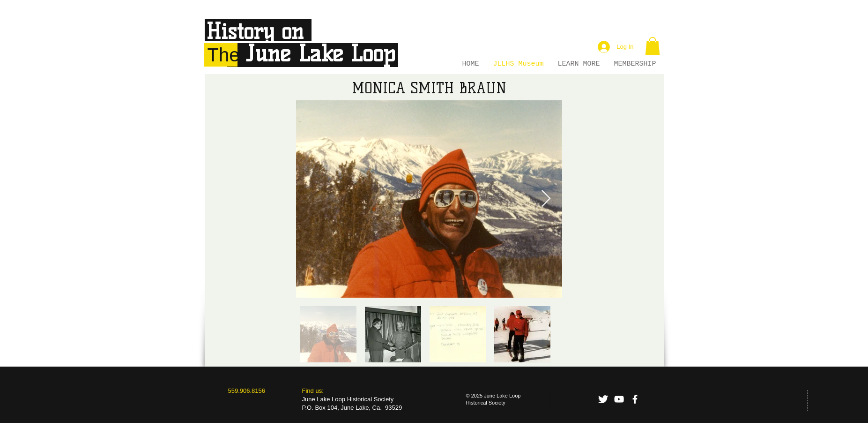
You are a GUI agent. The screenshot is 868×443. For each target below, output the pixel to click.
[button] (653, 46)
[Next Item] (546, 199)
